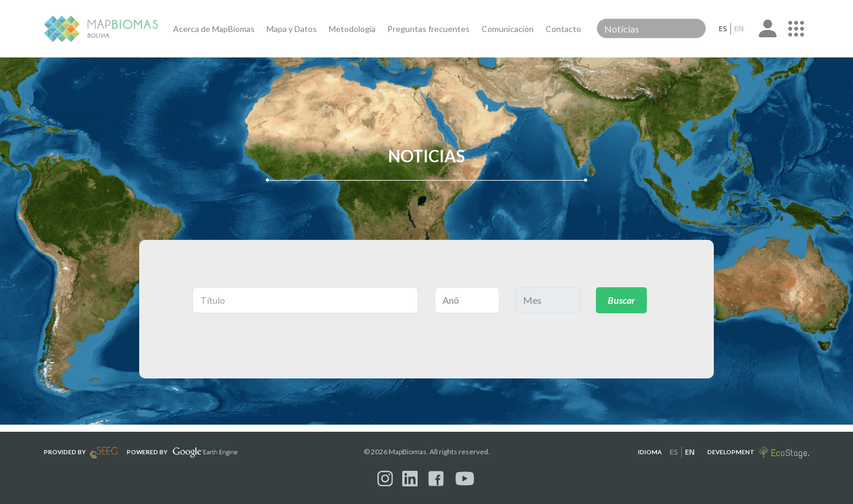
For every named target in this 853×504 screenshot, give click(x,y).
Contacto (563, 29)
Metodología (352, 29)
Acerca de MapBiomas (214, 29)
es (723, 28)
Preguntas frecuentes (429, 29)
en (739, 28)
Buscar (621, 300)
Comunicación (508, 29)
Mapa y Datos (292, 29)
